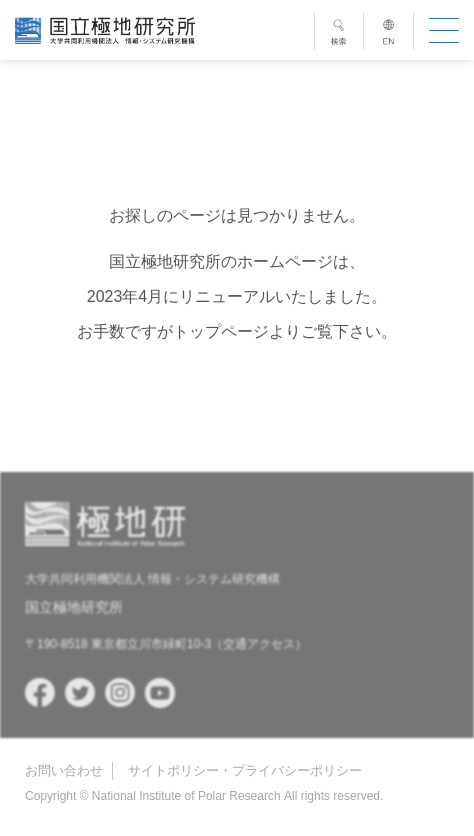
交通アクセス (259, 644)
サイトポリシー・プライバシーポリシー (245, 770)
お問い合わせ (64, 770)
